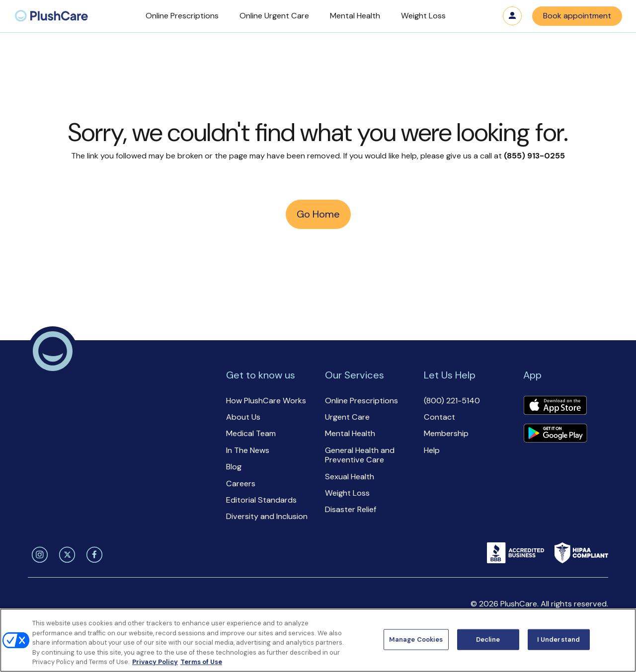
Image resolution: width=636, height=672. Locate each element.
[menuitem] (51, 16)
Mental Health (350, 433)
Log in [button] (512, 16)
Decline (488, 639)
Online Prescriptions (361, 401)
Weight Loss (347, 493)
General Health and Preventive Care (360, 455)
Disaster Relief (351, 509)
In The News (248, 450)
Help (432, 450)
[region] (318, 640)
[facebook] (93, 555)
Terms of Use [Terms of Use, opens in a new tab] (201, 662)
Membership (446, 433)
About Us (243, 417)
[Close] (620, 639)
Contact (439, 417)
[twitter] (65, 555)
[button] (182, 16)
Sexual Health (350, 477)
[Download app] (555, 406)
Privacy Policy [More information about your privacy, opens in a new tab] (155, 662)
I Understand (559, 639)
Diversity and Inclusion (267, 516)
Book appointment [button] (577, 16)
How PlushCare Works (266, 401)
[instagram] (38, 555)
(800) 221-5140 (452, 401)
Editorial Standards (261, 500)
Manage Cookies (416, 639)
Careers (241, 484)
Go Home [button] (318, 214)
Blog (234, 467)
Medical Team (251, 433)
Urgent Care (347, 417)
